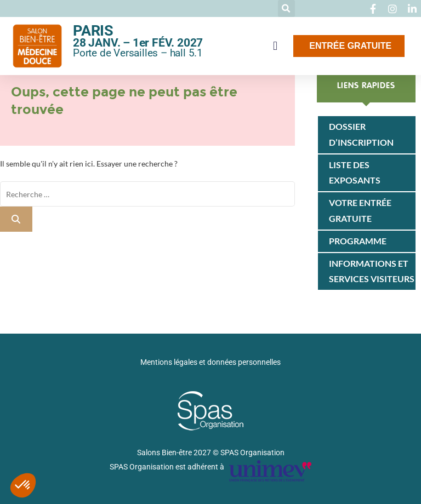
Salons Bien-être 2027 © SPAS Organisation (211, 453)
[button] (286, 8)
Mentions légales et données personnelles (210, 362)
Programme (358, 241)
